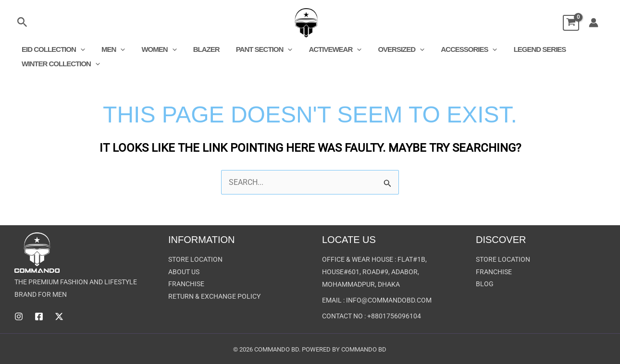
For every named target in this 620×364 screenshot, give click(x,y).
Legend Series (523, 49)
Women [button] (154, 49)
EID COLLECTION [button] (52, 49)
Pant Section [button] (255, 49)
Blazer (199, 49)
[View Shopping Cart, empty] (566, 23)
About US (184, 272)
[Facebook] (39, 316)
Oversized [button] (388, 49)
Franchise (186, 285)
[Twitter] (59, 316)
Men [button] (110, 49)
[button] (22, 23)
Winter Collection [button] (60, 64)
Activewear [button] (324, 49)
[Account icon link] (594, 23)
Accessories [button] (454, 49)
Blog (485, 285)
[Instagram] (19, 316)
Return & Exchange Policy (214, 297)
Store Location (195, 260)
